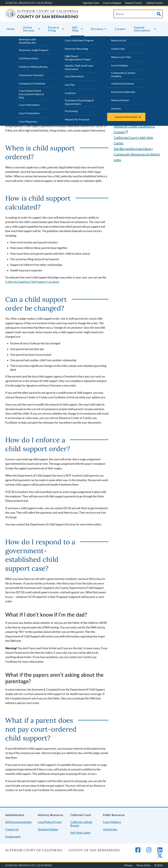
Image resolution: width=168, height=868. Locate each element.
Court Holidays (120, 65)
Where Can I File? (121, 57)
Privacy (128, 865)
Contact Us (12, 829)
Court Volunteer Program (79, 40)
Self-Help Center (81, 833)
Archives (116, 108)
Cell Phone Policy (29, 58)
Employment (13, 837)
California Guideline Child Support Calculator (32, 282)
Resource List (119, 40)
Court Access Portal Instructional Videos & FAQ (31, 94)
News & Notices (120, 100)
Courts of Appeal (112, 3)
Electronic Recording (76, 49)
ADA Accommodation (18, 822)
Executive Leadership (123, 92)
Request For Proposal (77, 119)
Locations (70, 93)
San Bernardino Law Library (133, 149)
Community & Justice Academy (123, 74)
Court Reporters (28, 121)
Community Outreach (31, 75)
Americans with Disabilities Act (27, 41)
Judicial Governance (122, 83)
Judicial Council (154, 3)
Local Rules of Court (50, 822)
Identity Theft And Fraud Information (79, 67)
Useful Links (118, 49)
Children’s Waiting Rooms (33, 67)
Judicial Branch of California (29, 3)
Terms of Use (143, 865)
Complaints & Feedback (32, 83)
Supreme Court (91, 3)
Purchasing (71, 111)
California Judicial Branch (81, 824)
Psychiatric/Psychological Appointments (79, 102)
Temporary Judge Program (34, 50)
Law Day (70, 85)
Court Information (29, 105)
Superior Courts (134, 3)
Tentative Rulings (48, 829)
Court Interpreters (29, 113)
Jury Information (74, 76)
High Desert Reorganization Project (78, 58)
